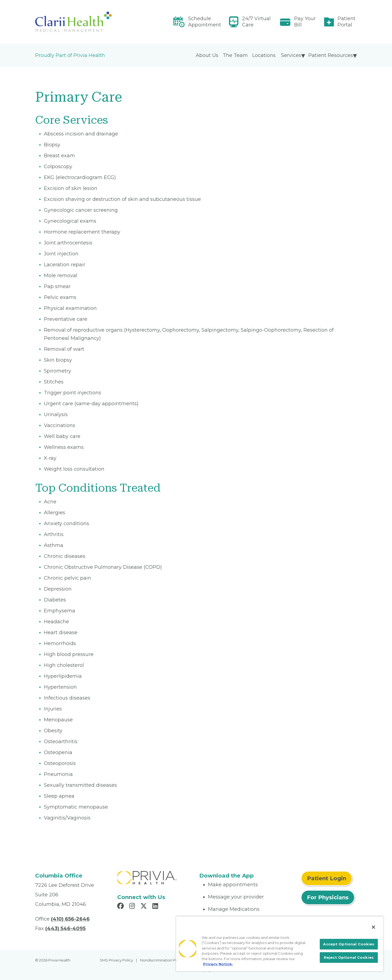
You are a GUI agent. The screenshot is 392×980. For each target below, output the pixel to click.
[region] (280, 944)
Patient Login (327, 878)
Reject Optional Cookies (349, 957)
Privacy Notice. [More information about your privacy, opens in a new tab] (218, 964)
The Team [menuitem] (235, 55)
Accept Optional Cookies (349, 944)
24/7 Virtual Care (256, 22)
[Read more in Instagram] (133, 907)
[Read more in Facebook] (121, 907)
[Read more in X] (144, 907)
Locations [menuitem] (264, 55)
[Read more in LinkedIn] (156, 907)
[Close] (373, 927)
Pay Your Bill (305, 22)
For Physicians (328, 897)
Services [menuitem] (291, 55)
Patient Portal (346, 22)
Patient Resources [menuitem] (331, 55)
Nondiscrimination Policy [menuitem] (162, 960)
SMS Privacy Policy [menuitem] (116, 960)
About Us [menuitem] (207, 55)
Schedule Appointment (205, 22)
